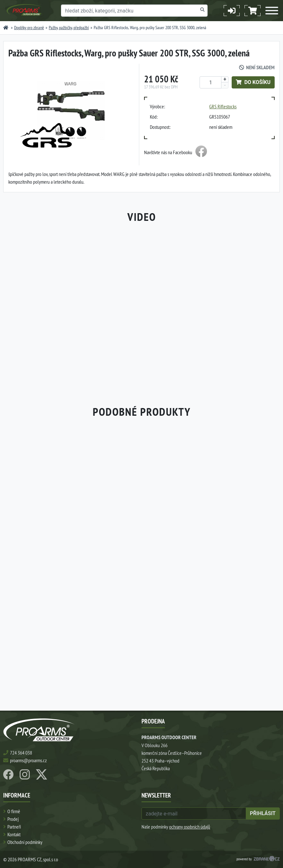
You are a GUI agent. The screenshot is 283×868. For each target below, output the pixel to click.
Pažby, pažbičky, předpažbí (69, 28)
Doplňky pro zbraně (29, 28)
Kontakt (14, 834)
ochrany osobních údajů (190, 827)
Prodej (13, 819)
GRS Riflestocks (223, 106)
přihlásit (263, 813)
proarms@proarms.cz (28, 760)
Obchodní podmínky (25, 842)
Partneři (14, 827)
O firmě (14, 811)
